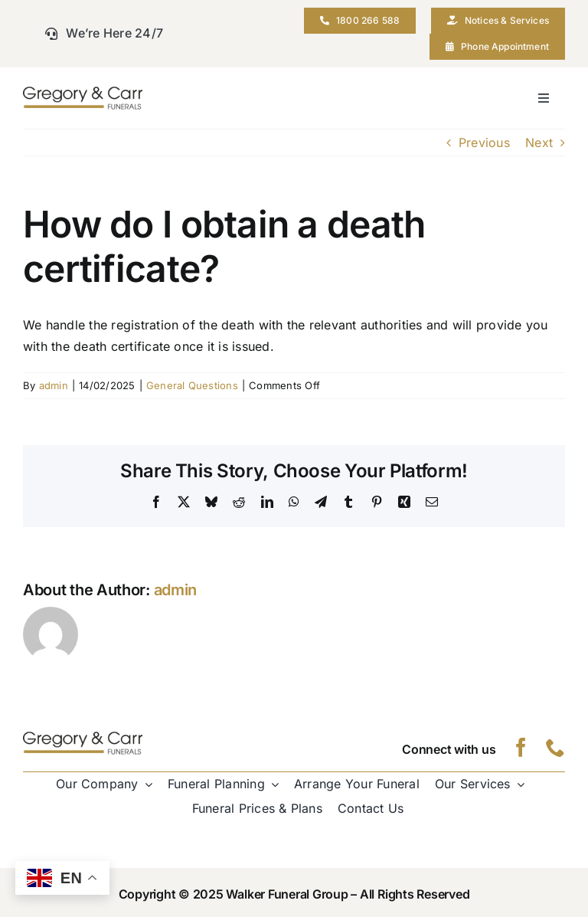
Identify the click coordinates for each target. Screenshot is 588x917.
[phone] (555, 747)
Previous (484, 142)
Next (539, 142)
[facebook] (521, 747)
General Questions (192, 385)
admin (54, 385)
